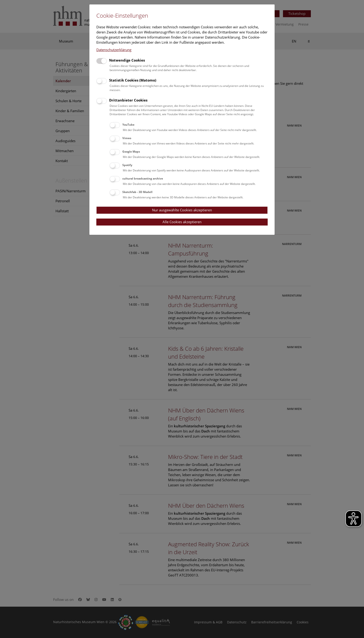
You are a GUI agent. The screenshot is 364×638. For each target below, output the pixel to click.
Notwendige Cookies (127, 60)
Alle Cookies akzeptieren (182, 222)
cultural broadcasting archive (143, 178)
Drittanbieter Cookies (128, 100)
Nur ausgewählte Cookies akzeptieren (182, 210)
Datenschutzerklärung (114, 50)
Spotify (127, 165)
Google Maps (131, 152)
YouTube (128, 125)
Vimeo (127, 138)
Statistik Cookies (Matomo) (133, 80)
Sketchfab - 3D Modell (137, 192)
